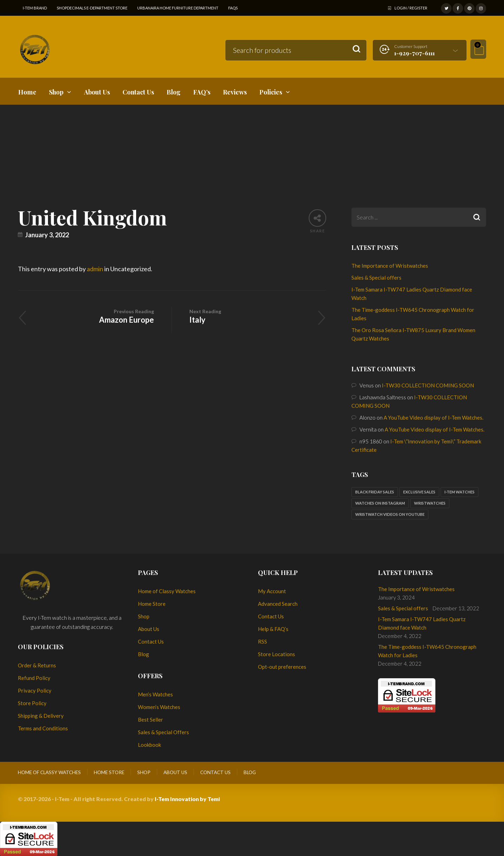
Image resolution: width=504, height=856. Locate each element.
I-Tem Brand (35, 8)
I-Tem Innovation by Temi (187, 799)
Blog (143, 654)
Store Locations (276, 654)
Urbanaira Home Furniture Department (178, 8)
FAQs (233, 8)
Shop (144, 616)
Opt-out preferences (282, 667)
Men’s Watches (155, 694)
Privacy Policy (35, 690)
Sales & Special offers (376, 278)
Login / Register (411, 8)
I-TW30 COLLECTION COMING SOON (428, 385)
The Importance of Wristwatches (390, 266)
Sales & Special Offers (163, 732)
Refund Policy (34, 678)
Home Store (152, 604)
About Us (149, 629)
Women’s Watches (159, 707)
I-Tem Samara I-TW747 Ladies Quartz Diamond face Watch (422, 623)
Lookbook (149, 745)
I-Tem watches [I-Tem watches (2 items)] (460, 492)
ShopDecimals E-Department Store (92, 8)
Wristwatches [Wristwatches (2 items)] (430, 503)
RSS (262, 641)
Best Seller (150, 720)
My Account (272, 591)
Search (356, 49)
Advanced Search (278, 604)
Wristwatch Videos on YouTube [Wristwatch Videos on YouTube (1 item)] (390, 514)
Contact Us (151, 641)
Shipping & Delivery (41, 716)
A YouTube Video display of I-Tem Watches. (433, 418)
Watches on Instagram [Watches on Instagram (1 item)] (380, 503)
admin (95, 269)
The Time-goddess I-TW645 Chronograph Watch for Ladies (427, 651)
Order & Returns (37, 665)
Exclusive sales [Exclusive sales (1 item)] (419, 492)
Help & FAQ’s (273, 629)
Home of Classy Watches (167, 591)
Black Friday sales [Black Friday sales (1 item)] (375, 492)
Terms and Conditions (43, 728)
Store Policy (32, 703)
